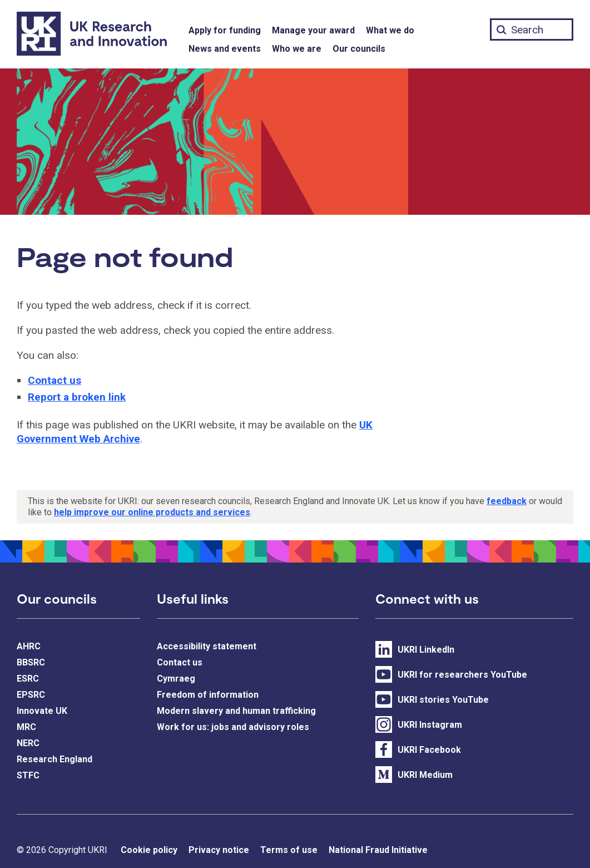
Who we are (297, 49)
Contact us (54, 380)
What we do (390, 30)
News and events (225, 49)
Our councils (359, 49)
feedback (507, 501)
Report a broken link (77, 397)
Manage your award (313, 30)
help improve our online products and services (152, 512)
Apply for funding (225, 30)
